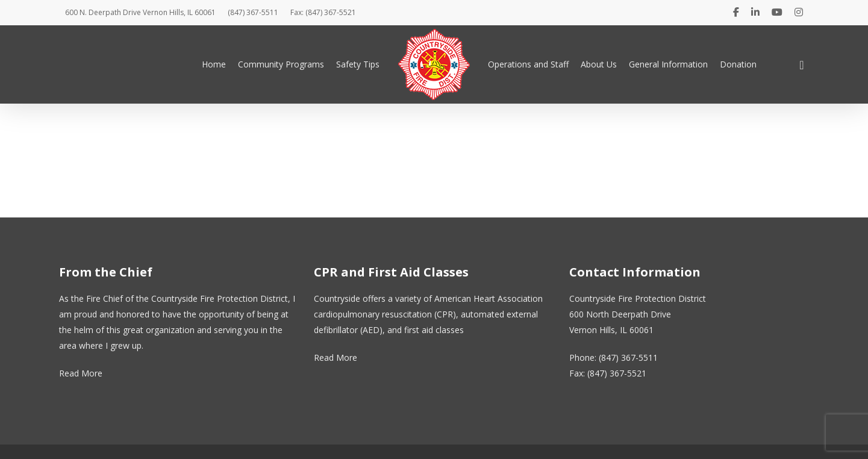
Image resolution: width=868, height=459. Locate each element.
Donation (738, 64)
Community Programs (281, 64)
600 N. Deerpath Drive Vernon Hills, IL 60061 (140, 12)
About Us (599, 64)
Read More (81, 373)
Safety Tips (358, 64)
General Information (668, 64)
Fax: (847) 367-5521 (323, 12)
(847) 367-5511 (253, 12)
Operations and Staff (528, 64)
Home (214, 64)
